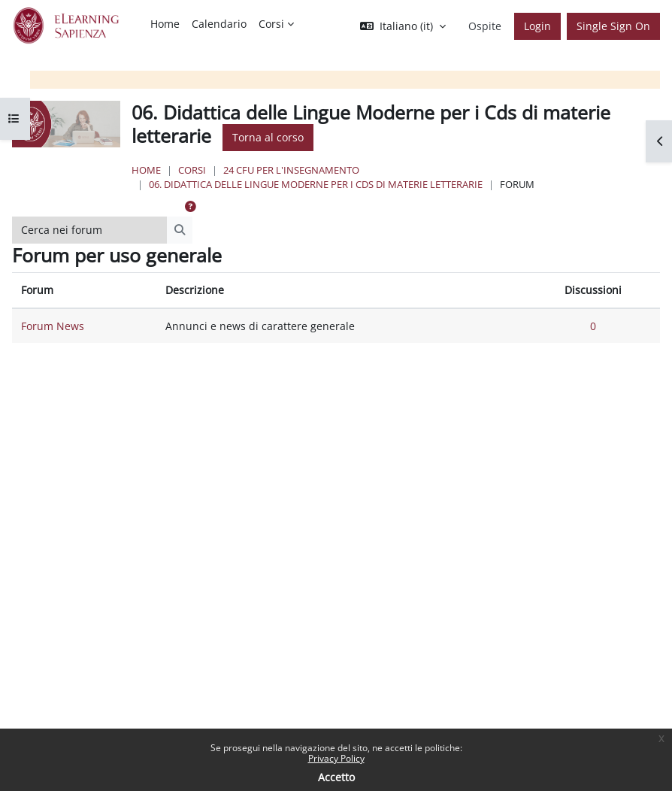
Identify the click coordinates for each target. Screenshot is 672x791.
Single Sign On (613, 26)
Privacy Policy (336, 758)
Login (537, 26)
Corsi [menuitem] (271, 24)
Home (146, 170)
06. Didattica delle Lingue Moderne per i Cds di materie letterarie (316, 184)
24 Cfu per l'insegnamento (291, 170)
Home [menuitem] (165, 24)
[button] (403, 26)
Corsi (192, 170)
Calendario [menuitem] (219, 24)
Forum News (53, 326)
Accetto (336, 777)
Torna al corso (268, 137)
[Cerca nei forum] (90, 230)
